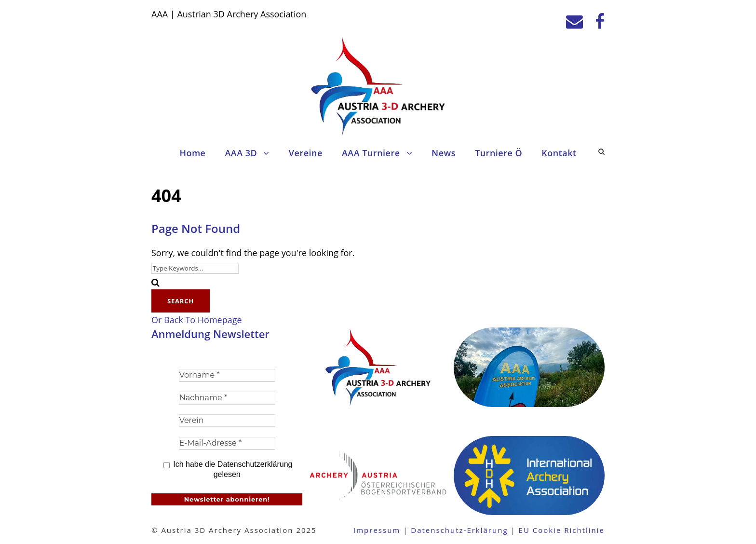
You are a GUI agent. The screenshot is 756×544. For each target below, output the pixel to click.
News (444, 153)
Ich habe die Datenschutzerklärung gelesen (228, 469)
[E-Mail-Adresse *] (227, 443)
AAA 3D (241, 153)
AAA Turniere (371, 153)
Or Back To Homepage (197, 320)
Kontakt (559, 153)
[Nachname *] (227, 398)
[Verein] (227, 421)
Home (192, 153)
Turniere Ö (499, 153)
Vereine (306, 153)
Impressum (377, 530)
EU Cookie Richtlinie (562, 530)
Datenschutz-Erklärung (459, 530)
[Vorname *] (227, 375)
